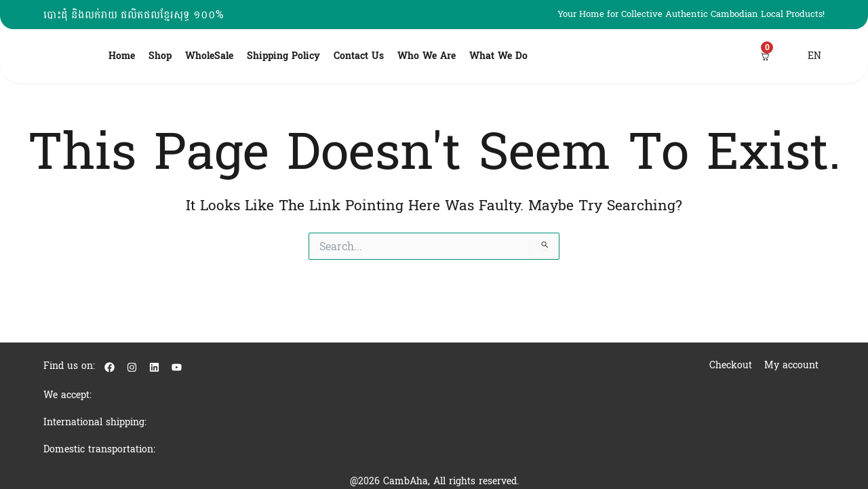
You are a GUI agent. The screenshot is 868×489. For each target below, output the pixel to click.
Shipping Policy (283, 56)
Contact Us (359, 56)
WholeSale (209, 56)
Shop (160, 56)
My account (791, 365)
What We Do (498, 56)
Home (122, 56)
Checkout (731, 365)
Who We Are (427, 56)
